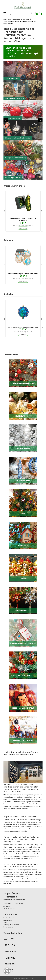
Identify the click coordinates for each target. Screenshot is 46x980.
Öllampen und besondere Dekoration (18, 138)
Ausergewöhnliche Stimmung (15, 158)
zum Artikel (23, 228)
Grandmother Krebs (12, 79)
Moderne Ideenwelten (13, 118)
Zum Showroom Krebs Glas (14, 98)
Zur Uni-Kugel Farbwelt (13, 178)
